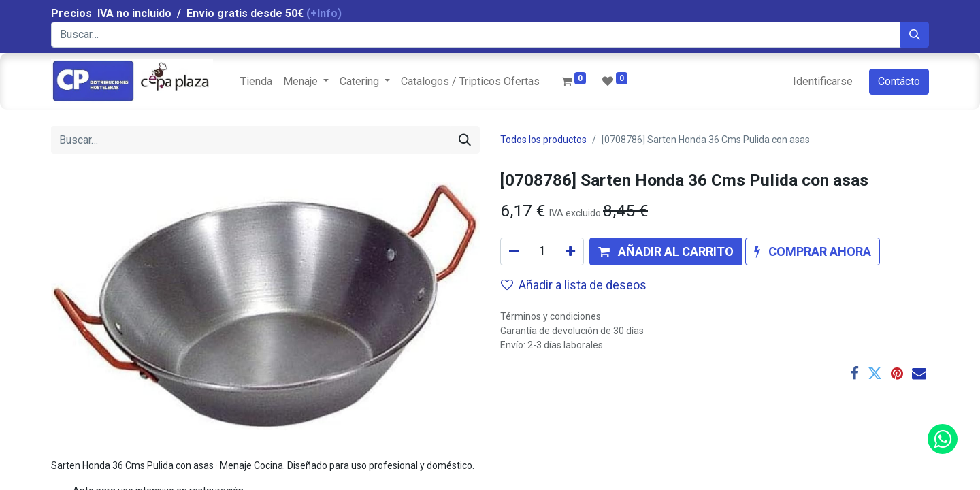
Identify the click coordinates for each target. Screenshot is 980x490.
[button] (666, 251)
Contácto (899, 81)
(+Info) (324, 13)
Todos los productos (543, 140)
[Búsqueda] (915, 35)
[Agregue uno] (570, 251)
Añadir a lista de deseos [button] (574, 285)
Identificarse (823, 81)
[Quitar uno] (514, 251)
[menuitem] (256, 82)
